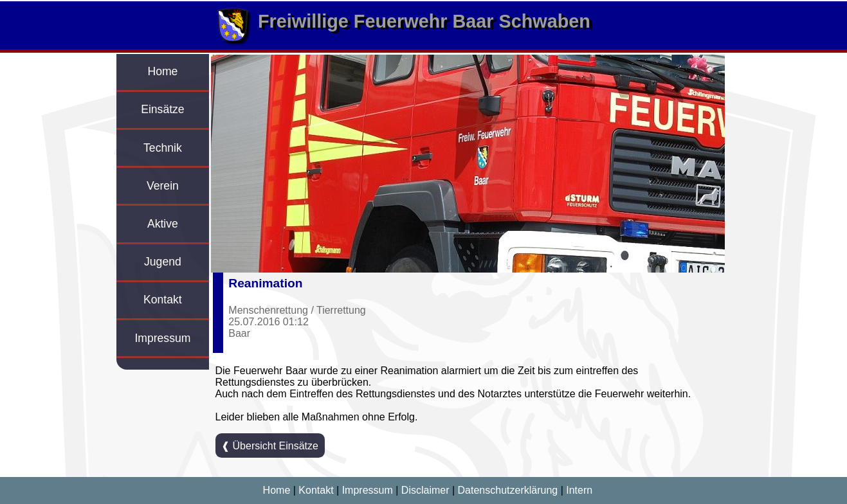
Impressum (162, 338)
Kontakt (163, 300)
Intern (579, 490)
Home (162, 71)
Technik (163, 148)
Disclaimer (425, 490)
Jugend (163, 262)
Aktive (163, 224)
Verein (163, 186)
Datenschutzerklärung (508, 490)
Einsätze (162, 109)
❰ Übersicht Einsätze (270, 446)
